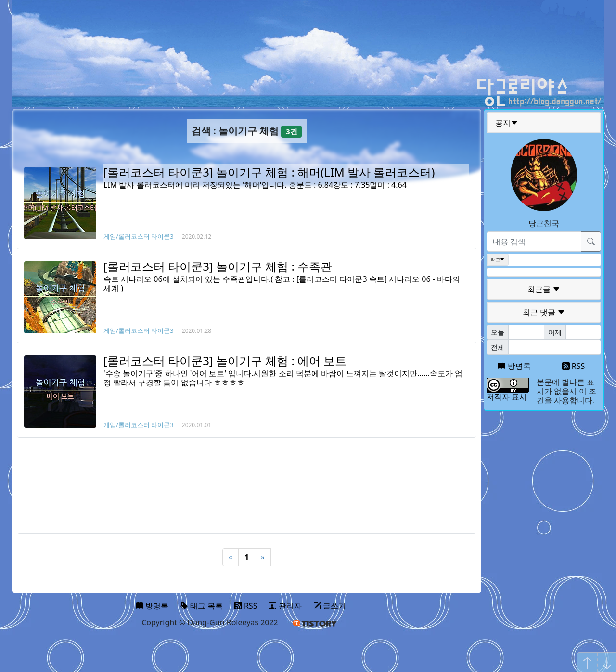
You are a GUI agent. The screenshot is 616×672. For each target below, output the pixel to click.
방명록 (514, 366)
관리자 (285, 606)
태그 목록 (201, 606)
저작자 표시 (507, 397)
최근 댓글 (544, 312)
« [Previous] (231, 557)
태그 (498, 260)
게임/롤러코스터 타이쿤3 (139, 236)
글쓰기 (330, 606)
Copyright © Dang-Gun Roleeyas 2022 (210, 622)
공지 (507, 123)
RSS (574, 366)
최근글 (544, 289)
